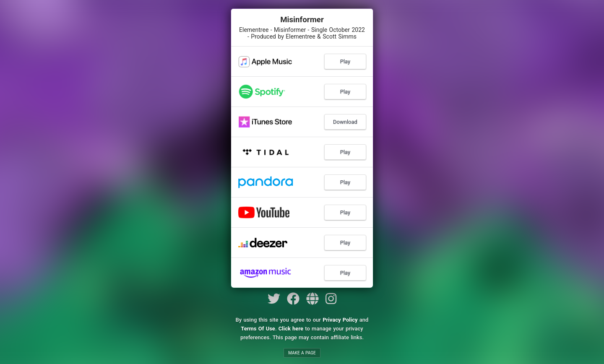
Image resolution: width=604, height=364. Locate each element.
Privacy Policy (340, 320)
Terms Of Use (258, 329)
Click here (291, 329)
